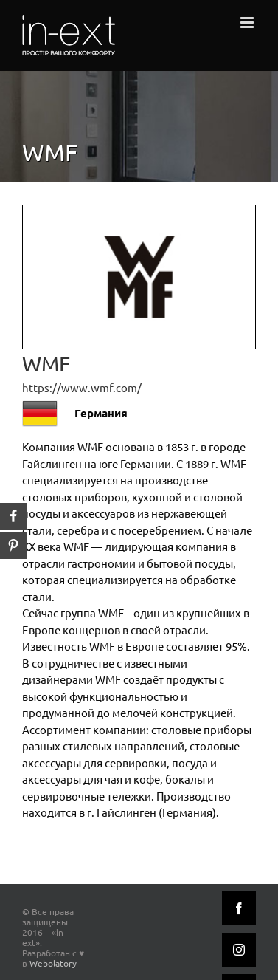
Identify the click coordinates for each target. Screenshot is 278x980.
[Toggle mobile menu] (248, 23)
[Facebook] (239, 908)
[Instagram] (239, 950)
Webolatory (53, 963)
